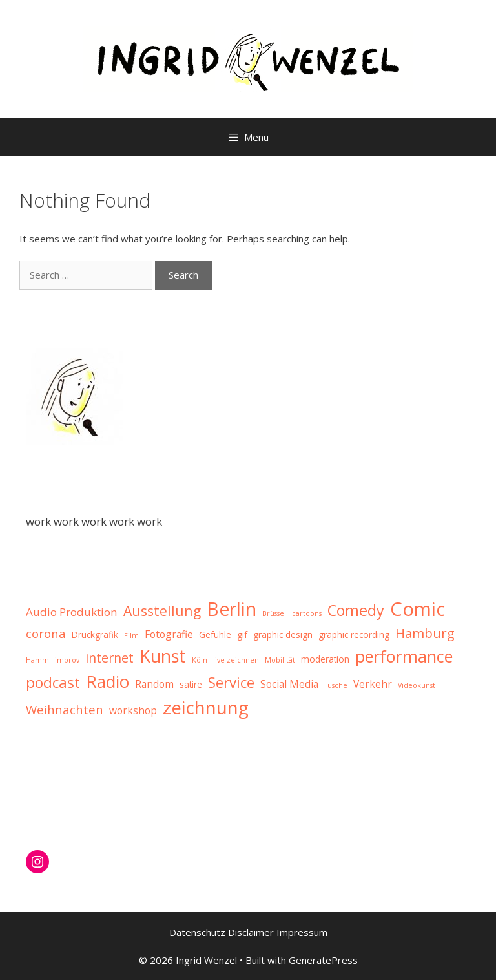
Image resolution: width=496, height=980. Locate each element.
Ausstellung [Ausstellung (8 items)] (162, 611)
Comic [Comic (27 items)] (418, 609)
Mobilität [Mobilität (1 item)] (280, 660)
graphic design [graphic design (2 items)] (283, 634)
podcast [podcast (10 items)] (53, 682)
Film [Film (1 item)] (131, 635)
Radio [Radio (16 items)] (108, 681)
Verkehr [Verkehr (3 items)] (373, 684)
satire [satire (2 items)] (191, 684)
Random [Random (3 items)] (154, 684)
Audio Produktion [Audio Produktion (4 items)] (72, 612)
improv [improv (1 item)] (67, 660)
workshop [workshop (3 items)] (133, 710)
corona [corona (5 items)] (46, 633)
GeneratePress (323, 960)
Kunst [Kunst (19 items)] (163, 656)
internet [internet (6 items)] (109, 658)
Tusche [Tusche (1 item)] (336, 685)
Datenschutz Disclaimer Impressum (248, 932)
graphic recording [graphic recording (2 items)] (354, 634)
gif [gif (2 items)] (242, 634)
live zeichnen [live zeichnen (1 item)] (236, 660)
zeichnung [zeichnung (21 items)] (206, 708)
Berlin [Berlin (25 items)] (232, 609)
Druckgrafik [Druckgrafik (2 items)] (95, 634)
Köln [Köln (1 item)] (200, 660)
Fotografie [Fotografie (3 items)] (169, 634)
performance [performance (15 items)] (404, 656)
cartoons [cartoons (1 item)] (307, 613)
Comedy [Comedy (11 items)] (356, 610)
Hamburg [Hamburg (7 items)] (425, 633)
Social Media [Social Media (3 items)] (289, 684)
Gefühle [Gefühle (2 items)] (215, 634)
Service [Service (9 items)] (231, 682)
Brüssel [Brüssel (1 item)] (274, 613)
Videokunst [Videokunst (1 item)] (417, 685)
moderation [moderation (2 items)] (325, 659)
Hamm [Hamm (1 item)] (37, 660)
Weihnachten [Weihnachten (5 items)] (65, 709)
